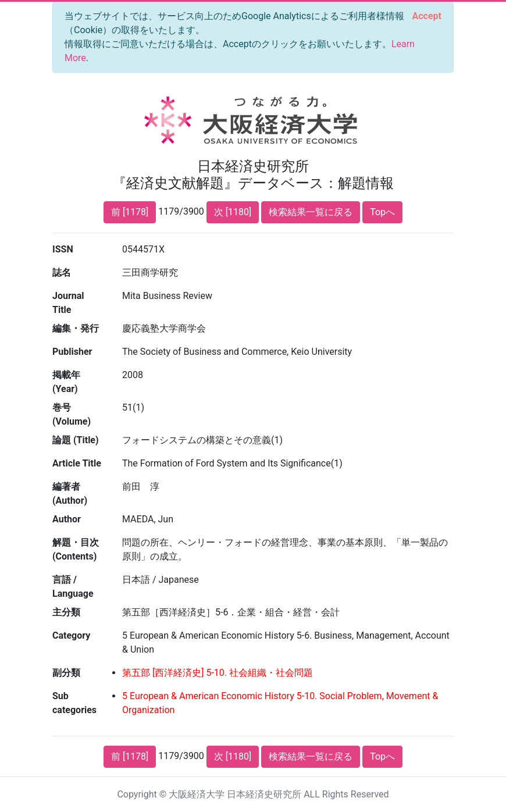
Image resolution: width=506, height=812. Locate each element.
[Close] (427, 16)
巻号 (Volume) (72, 414)
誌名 (62, 273)
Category (71, 635)
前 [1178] (130, 212)
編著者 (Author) (70, 494)
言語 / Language (73, 587)
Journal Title (68, 303)
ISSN (63, 249)
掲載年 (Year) (66, 382)
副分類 (66, 673)
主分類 (66, 612)
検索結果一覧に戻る (311, 212)
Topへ (382, 212)
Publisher (72, 352)
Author (67, 519)
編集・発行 (76, 328)
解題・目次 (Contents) (76, 549)
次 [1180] (233, 212)
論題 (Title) (76, 440)
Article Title (77, 463)
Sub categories (74, 703)
